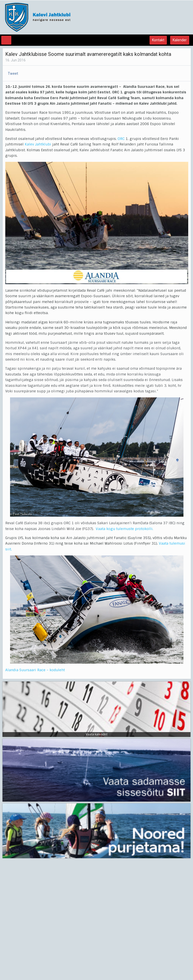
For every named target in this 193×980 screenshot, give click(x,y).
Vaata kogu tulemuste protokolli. (125, 529)
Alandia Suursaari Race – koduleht (35, 670)
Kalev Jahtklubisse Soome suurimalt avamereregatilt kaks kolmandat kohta (88, 54)
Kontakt (158, 40)
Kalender (180, 40)
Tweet (13, 73)
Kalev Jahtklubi (38, 144)
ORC (121, 139)
